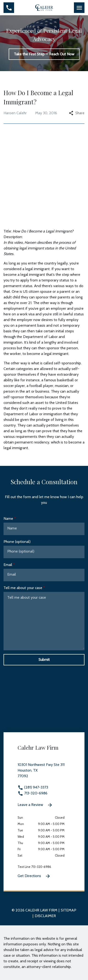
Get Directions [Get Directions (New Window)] (34, 876)
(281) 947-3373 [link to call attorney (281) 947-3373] (33, 787)
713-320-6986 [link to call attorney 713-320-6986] (33, 793)
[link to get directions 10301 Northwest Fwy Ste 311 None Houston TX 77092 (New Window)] (44, 773)
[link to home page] (44, 7)
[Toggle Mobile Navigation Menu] (79, 8)
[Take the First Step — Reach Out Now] (44, 54)
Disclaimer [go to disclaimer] (45, 916)
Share (77, 113)
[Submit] (44, 660)
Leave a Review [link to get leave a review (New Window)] (35, 805)
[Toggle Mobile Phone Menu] (9, 8)
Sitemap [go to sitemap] (69, 910)
